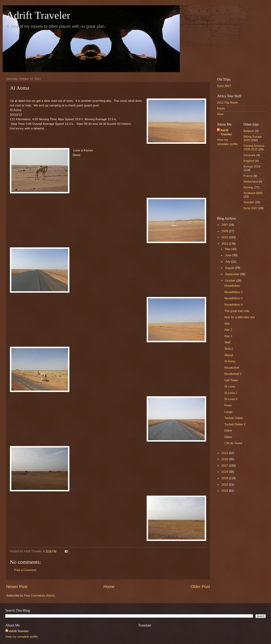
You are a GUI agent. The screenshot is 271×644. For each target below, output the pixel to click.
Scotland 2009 (253, 193)
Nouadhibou (232, 286)
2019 (225, 478)
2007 (225, 225)
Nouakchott (232, 368)
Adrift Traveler (38, 15)
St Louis (230, 386)
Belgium (249, 131)
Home (109, 587)
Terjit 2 (229, 349)
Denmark (249, 155)
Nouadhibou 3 (233, 298)
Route (221, 108)
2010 (225, 237)
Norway (249, 187)
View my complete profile (22, 637)
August (230, 268)
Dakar (228, 431)
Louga (228, 412)
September (233, 274)
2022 (225, 485)
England (249, 161)
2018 (225, 472)
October (231, 281)
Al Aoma (230, 361)
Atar (227, 324)
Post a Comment (25, 570)
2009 (225, 231)
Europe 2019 (252, 167)
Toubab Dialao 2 (235, 424)
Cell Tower (231, 380)
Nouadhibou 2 (233, 292)
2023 (225, 491)
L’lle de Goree (233, 443)
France (248, 176)
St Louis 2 (231, 393)
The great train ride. (237, 311)
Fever (228, 405)
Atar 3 (228, 336)
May (228, 249)
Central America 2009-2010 (254, 148)
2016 (225, 459)
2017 (225, 466)
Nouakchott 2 (233, 374)
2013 (225, 453)
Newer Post (17, 587)
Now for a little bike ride (239, 317)
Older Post (200, 587)
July (228, 262)
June (228, 255)
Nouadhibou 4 (233, 305)
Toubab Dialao (234, 418)
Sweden (249, 202)
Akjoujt (229, 355)
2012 (225, 244)
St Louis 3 (231, 399)
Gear (220, 114)
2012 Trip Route (227, 103)
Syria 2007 (224, 86)
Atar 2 (228, 330)
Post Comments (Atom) (39, 596)
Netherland (251, 182)
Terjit (227, 342)
